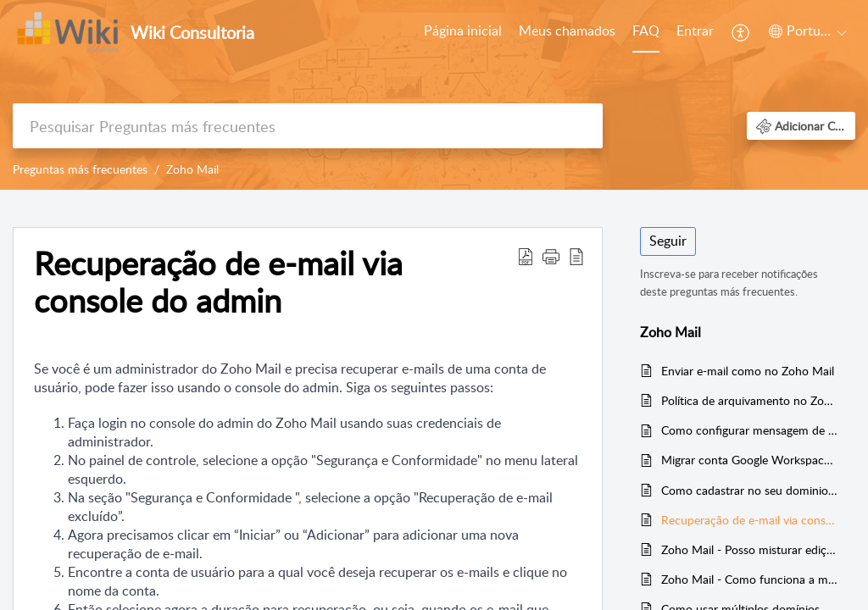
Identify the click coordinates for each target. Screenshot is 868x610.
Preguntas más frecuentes (80, 169)
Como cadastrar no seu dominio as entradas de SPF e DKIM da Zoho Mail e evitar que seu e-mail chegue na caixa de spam (750, 490)
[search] (308, 126)
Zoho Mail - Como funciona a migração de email (750, 579)
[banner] (434, 95)
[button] (741, 32)
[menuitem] (463, 32)
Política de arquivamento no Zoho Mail (750, 400)
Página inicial (463, 30)
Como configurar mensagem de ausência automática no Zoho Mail (750, 430)
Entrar (695, 30)
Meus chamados (567, 30)
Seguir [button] (668, 241)
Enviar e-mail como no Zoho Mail (748, 371)
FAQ (646, 30)
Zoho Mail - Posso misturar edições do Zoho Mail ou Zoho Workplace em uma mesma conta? (750, 549)
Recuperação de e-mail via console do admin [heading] (218, 282)
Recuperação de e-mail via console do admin (750, 520)
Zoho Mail (192, 169)
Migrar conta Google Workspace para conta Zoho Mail (750, 460)
